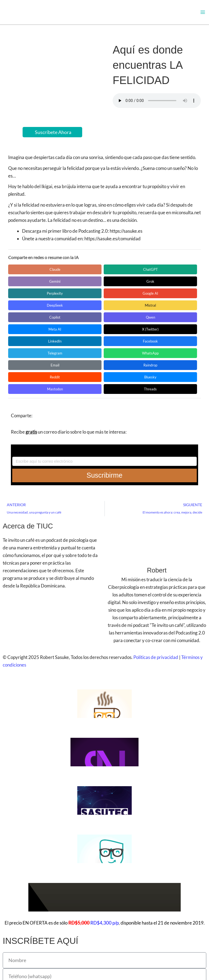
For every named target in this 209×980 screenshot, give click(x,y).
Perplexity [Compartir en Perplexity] (29, 286)
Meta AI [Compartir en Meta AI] (115, 298)
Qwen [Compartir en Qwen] (72, 298)
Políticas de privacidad (156, 602)
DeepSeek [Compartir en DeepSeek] (115, 286)
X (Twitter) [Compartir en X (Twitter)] (158, 298)
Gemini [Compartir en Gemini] (115, 274)
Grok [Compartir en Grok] (158, 274)
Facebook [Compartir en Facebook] (72, 310)
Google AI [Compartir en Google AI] (72, 286)
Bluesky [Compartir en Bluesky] (158, 322)
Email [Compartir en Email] (29, 322)
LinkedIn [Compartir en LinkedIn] (29, 310)
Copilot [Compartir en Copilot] (29, 298)
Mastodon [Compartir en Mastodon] (29, 334)
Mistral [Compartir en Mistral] (158, 286)
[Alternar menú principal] (203, 14)
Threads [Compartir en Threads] (72, 334)
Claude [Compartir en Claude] (29, 274)
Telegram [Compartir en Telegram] (115, 310)
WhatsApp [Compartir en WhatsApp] (158, 310)
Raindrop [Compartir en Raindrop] (72, 322)
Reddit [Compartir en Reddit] (115, 322)
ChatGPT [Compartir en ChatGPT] (72, 274)
